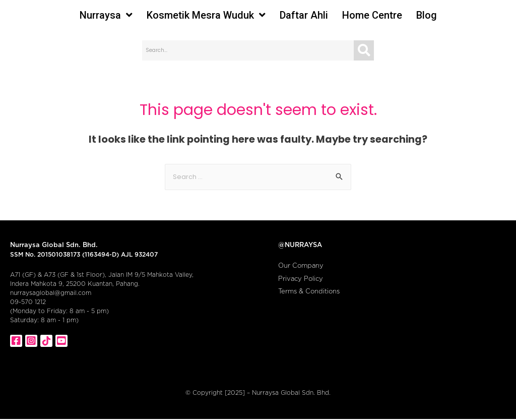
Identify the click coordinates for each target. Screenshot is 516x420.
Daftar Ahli (304, 15)
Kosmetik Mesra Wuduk (206, 15)
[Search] (364, 50)
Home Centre (372, 15)
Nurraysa (106, 15)
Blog (427, 15)
